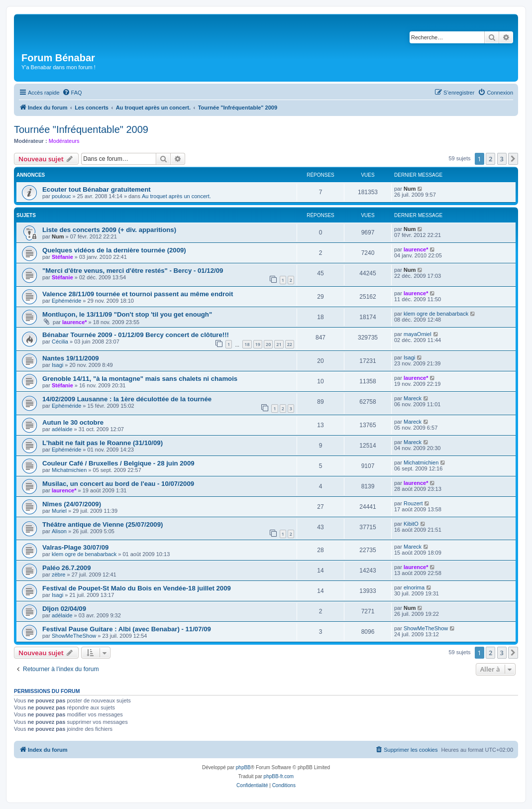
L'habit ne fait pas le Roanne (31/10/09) (103, 443)
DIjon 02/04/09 (64, 609)
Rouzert (413, 503)
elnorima (414, 587)
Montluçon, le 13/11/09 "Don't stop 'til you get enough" (127, 314)
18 (247, 344)
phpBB (243, 767)
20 (268, 344)
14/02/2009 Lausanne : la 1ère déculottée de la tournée (127, 399)
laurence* (416, 249)
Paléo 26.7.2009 (67, 568)
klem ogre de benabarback (436, 314)
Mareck (413, 398)
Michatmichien (69, 470)
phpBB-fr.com (279, 776)
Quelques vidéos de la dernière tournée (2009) (114, 250)
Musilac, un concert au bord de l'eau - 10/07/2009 (118, 484)
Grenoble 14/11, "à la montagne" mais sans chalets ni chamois (140, 379)
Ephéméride (66, 301)
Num (410, 189)
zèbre (59, 575)
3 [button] (502, 159)
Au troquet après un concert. (176, 196)
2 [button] (490, 159)
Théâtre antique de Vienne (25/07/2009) (103, 524)
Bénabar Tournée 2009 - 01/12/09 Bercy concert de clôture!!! (136, 335)
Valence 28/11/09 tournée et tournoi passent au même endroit (138, 294)
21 (279, 344)
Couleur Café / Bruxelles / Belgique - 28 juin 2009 (118, 463)
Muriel (59, 511)
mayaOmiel (418, 334)
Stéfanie (62, 257)
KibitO (411, 524)
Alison (59, 531)
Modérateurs (64, 141)
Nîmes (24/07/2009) (72, 504)
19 (258, 344)
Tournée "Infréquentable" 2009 (81, 129)
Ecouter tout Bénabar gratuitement (97, 189)
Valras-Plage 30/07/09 (75, 547)
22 (290, 344)
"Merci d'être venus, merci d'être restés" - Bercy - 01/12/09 (133, 271)
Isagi (57, 365)
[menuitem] (72, 93)
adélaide (62, 429)
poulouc (61, 196)
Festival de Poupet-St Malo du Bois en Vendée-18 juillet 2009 (137, 588)
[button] (513, 159)
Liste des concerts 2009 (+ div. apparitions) (109, 230)
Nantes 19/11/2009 (71, 358)
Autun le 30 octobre (73, 422)
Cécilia (60, 342)
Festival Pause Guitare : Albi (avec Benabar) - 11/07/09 (127, 629)
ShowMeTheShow (74, 636)
